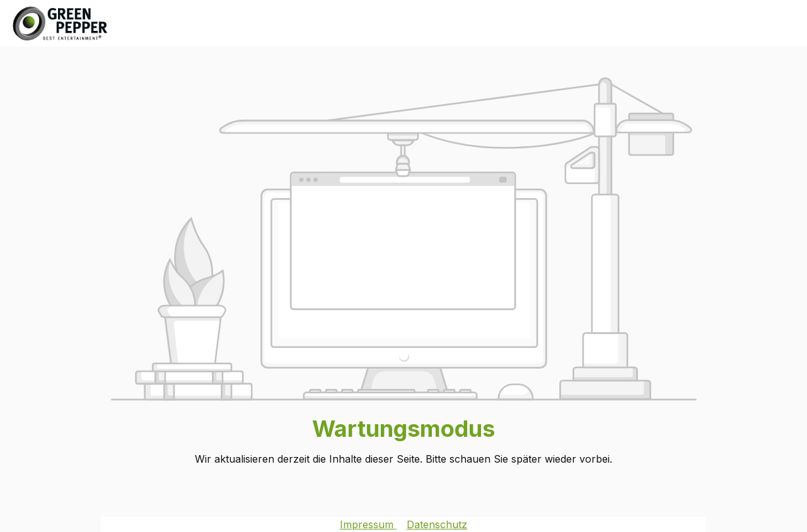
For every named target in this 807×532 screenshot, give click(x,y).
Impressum (368, 524)
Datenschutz (437, 524)
